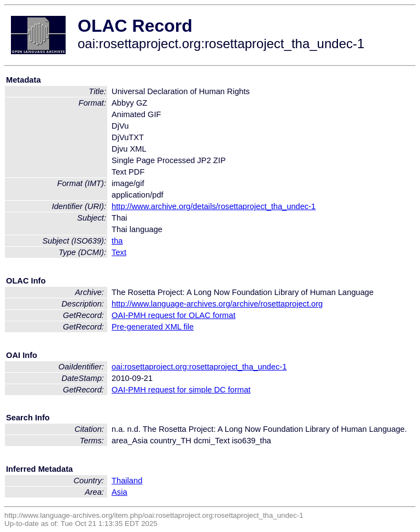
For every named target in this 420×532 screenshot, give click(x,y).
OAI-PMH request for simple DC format (181, 390)
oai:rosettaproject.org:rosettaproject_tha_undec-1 (199, 367)
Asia (119, 492)
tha (117, 241)
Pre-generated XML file (153, 327)
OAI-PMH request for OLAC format (173, 315)
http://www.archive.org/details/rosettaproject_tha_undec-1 (214, 206)
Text (119, 252)
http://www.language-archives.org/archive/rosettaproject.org (217, 304)
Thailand (127, 481)
